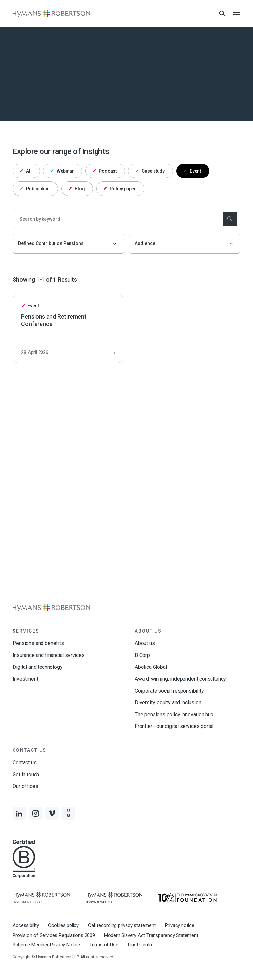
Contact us (24, 762)
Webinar (62, 171)
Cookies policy (63, 925)
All (26, 171)
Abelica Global (151, 667)
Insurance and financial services (48, 655)
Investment (25, 679)
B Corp (142, 655)
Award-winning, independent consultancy (180, 679)
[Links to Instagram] (36, 813)
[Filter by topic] (68, 244)
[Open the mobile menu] (237, 14)
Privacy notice (180, 925)
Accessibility (26, 925)
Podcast (105, 171)
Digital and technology (37, 667)
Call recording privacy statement (122, 925)
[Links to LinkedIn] (19, 813)
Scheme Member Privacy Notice (46, 945)
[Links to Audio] (69, 813)
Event (192, 171)
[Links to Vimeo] (52, 813)
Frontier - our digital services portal (174, 726)
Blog (77, 189)
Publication (35, 189)
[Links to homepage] (51, 14)
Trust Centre (140, 945)
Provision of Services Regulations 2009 (54, 935)
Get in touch (26, 774)
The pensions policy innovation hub (174, 714)
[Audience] (185, 244)
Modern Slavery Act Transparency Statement (151, 935)
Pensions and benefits (38, 643)
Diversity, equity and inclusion (168, 703)
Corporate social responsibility (169, 691)
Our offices (25, 786)
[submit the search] (230, 219)
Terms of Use (104, 945)
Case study (150, 171)
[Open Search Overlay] (222, 14)
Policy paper (120, 189)
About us (145, 643)
